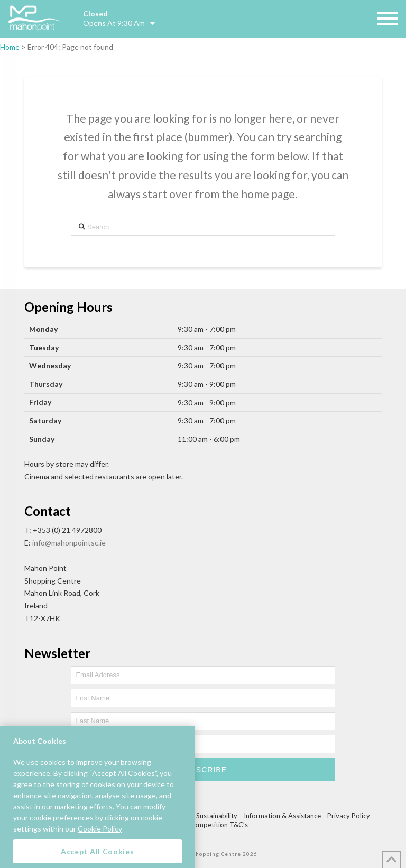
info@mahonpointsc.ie (69, 543)
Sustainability (217, 816)
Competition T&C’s (218, 825)
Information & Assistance (282, 816)
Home (10, 47)
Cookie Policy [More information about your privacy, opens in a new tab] (100, 838)
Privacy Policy (349, 816)
